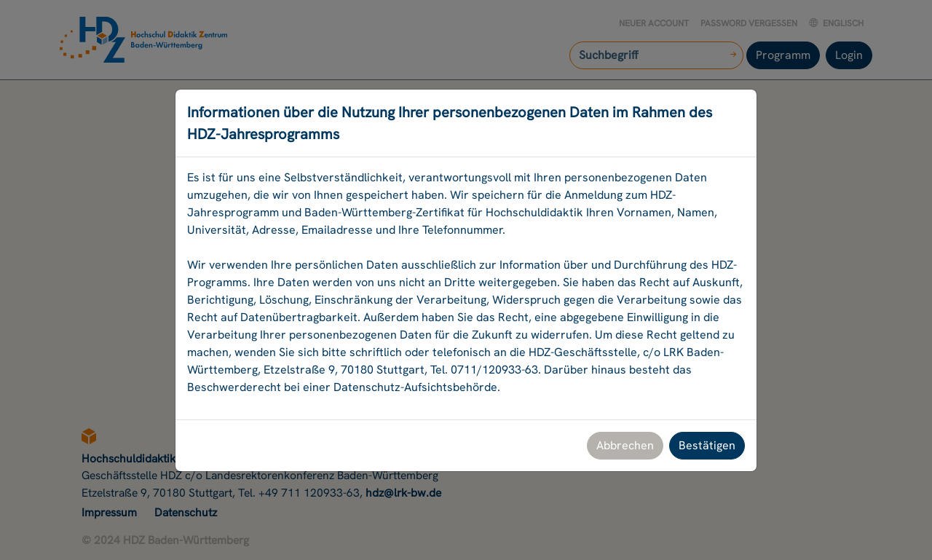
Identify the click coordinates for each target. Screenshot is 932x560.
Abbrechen (625, 445)
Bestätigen (707, 445)
